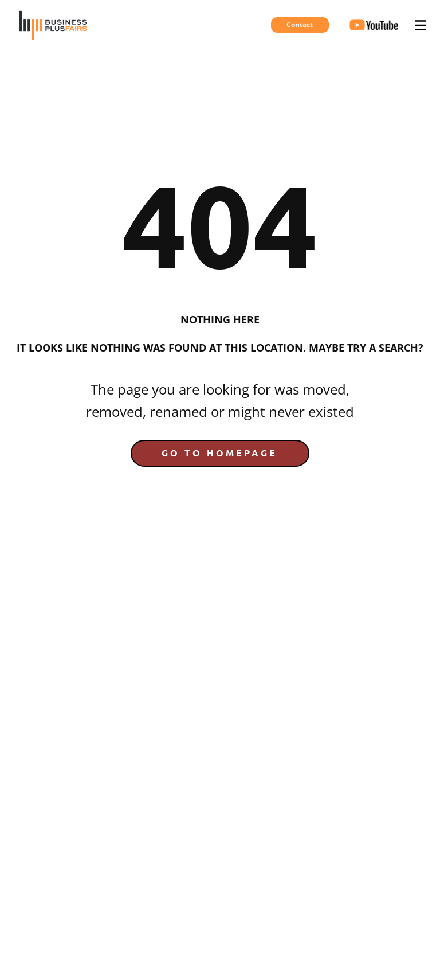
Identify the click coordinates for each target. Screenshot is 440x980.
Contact (300, 24)
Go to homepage (219, 453)
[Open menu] (421, 25)
